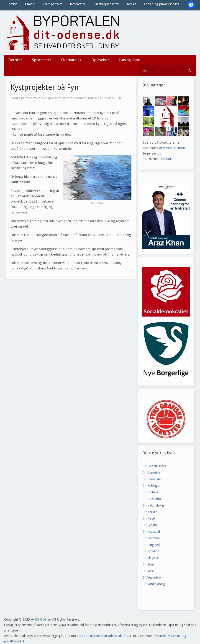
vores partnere (175, 148)
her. (169, 159)
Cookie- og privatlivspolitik (161, 4)
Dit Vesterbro (152, 578)
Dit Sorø (148, 564)
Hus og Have (129, 60)
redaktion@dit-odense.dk (105, 636)
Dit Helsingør (151, 486)
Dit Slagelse (150, 558)
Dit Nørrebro (151, 538)
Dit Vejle (148, 571)
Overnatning (71, 60)
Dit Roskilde (151, 551)
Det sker (15, 60)
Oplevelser (100, 60)
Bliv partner (78, 4)
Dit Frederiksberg (154, 466)
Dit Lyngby (150, 525)
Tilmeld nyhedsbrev (106, 4)
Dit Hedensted (152, 479)
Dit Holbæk (150, 492)
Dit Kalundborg (153, 505)
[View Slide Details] (166, 216)
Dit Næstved (151, 532)
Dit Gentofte (151, 473)
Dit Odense (43, 619)
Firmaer (30, 4)
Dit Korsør (150, 512)
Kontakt (131, 4)
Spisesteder (42, 60)
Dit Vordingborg (154, 584)
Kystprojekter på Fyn (45, 87)
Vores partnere (53, 4)
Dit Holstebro (152, 499)
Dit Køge (149, 518)
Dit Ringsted (151, 545)
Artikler (162, 636)
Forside (12, 4)
